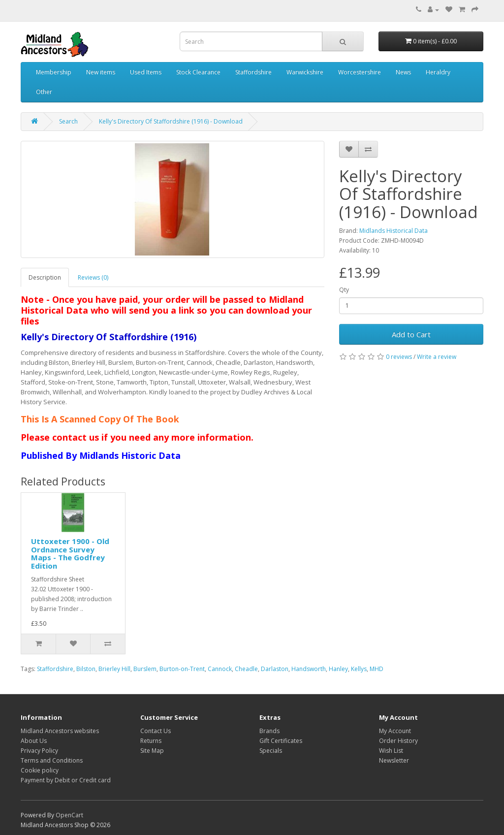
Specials (271, 751)
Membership (54, 72)
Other (44, 92)
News (403, 72)
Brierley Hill (114, 669)
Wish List (391, 751)
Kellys (359, 669)
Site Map (152, 751)
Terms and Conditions (52, 760)
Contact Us (156, 731)
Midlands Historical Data (394, 231)
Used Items (146, 72)
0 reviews (399, 357)
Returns (151, 741)
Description (45, 277)
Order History (398, 741)
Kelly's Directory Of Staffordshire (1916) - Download (171, 121)
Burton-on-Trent (182, 669)
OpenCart (69, 815)
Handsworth (309, 669)
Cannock (220, 669)
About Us (34, 741)
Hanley (338, 669)
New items (101, 72)
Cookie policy (40, 770)
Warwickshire (305, 72)
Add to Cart (411, 334)
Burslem (145, 669)
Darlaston (275, 669)
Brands (269, 731)
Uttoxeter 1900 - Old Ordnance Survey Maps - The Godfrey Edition (70, 553)
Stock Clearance (198, 72)
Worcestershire (360, 72)
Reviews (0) (93, 277)
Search (68, 121)
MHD (377, 669)
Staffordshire (253, 72)
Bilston (86, 669)
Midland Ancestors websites (60, 731)
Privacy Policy (39, 751)
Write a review (437, 357)
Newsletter (394, 760)
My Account (395, 731)
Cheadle (246, 669)
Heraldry (438, 72)
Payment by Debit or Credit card (66, 780)
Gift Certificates (281, 741)
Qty (344, 290)
